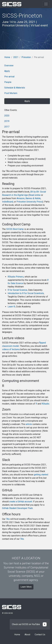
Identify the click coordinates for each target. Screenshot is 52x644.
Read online (35, 195)
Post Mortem (11, 93)
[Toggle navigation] (46, 4)
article (29, 424)
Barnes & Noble (33, 198)
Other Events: (11, 110)
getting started (41, 475)
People (8, 82)
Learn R (11, 307)
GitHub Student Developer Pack (17, 508)
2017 (7, 127)
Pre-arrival (9, 77)
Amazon (21, 198)
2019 (7, 121)
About (27, 635)
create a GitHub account (21, 502)
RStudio (45, 404)
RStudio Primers (16, 277)
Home (7, 57)
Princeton (26, 57)
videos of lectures (11, 349)
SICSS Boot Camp (15, 229)
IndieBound (8, 202)
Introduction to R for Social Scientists (26, 293)
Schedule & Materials (15, 88)
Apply (7, 71)
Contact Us (40, 635)
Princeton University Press (30, 202)
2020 (7, 116)
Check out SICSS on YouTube (30, 624)
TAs (8, 519)
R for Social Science (17, 290)
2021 (16, 57)
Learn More (26, 587)
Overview (9, 66)
